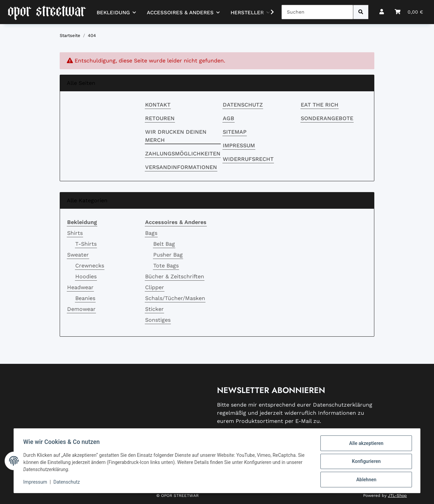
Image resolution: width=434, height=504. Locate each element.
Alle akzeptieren (365, 445)
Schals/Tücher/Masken (175, 298)
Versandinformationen (181, 167)
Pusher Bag (168, 255)
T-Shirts (86, 244)
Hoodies (86, 276)
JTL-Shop (397, 496)
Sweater (78, 255)
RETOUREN (160, 118)
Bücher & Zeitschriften (175, 276)
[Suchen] (317, 12)
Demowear (81, 309)
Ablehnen (365, 480)
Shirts (75, 233)
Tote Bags (166, 266)
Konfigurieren (365, 462)
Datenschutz (243, 105)
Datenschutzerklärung (343, 405)
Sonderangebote (327, 118)
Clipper (155, 287)
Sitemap (235, 132)
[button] (382, 12)
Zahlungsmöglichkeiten (183, 154)
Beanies (85, 298)
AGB (229, 118)
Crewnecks (90, 266)
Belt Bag (164, 244)
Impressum (239, 145)
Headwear (80, 287)
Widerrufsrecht (248, 159)
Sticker (154, 309)
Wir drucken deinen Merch (176, 136)
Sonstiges (158, 320)
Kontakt (158, 105)
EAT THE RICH (320, 105)
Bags (151, 233)
